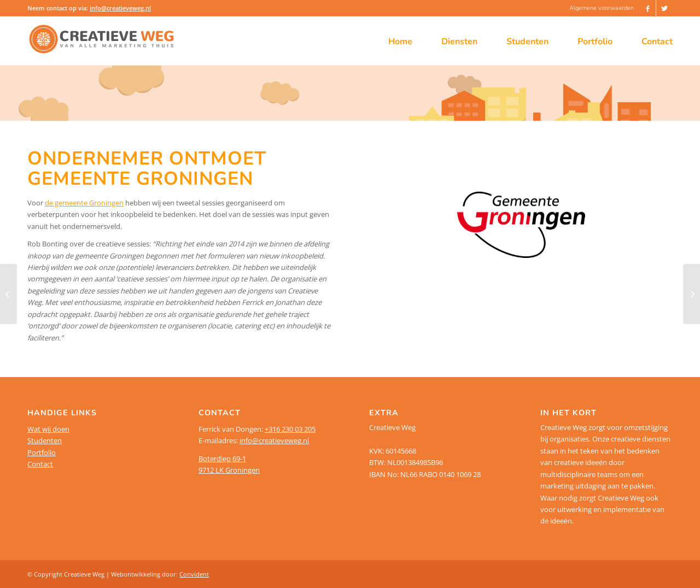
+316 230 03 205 (290, 429)
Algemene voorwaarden (602, 8)
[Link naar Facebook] (648, 8)
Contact (40, 464)
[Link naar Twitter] (664, 8)
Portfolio (42, 452)
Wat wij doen (48, 429)
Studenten (45, 440)
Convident (194, 574)
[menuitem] (599, 8)
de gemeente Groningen (84, 203)
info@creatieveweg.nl (120, 8)
